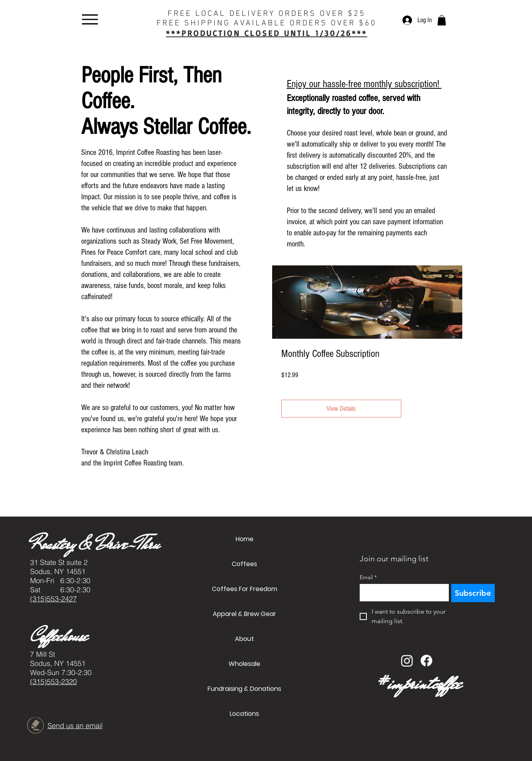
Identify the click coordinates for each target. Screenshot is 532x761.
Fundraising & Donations (245, 689)
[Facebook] (426, 661)
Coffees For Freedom (245, 589)
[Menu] (90, 19)
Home (245, 539)
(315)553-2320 (53, 682)
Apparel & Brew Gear (245, 614)
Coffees (244, 564)
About (244, 639)
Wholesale (244, 664)
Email (368, 577)
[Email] (402, 593)
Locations (244, 714)
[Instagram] (407, 661)
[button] (442, 20)
